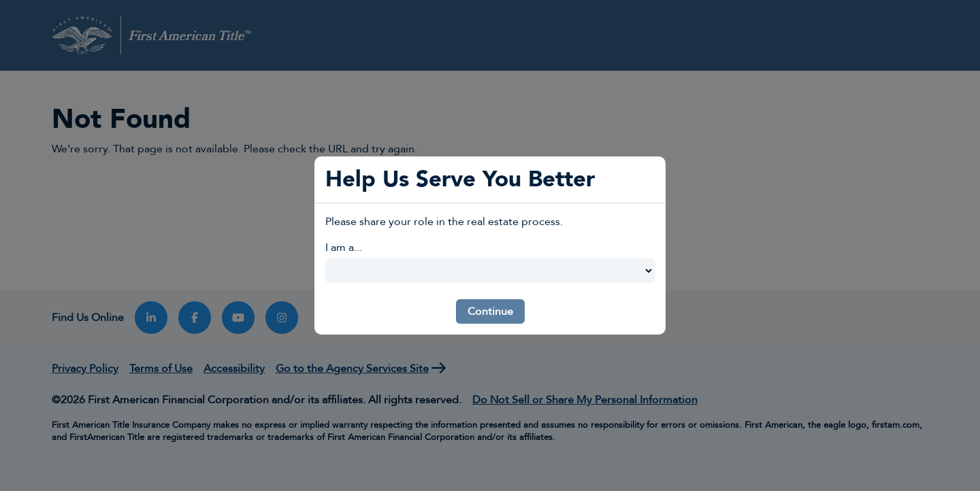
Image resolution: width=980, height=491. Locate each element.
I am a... (344, 248)
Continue (490, 311)
